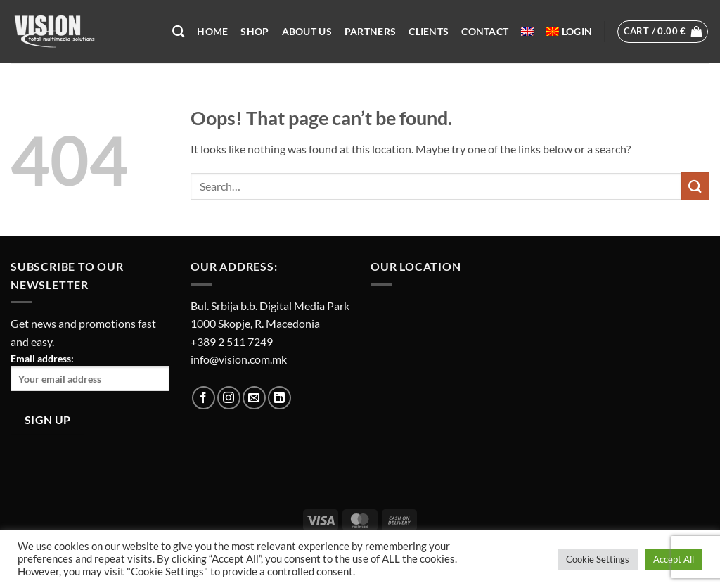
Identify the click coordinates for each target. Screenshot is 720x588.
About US (307, 31)
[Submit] (695, 186)
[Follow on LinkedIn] (279, 398)
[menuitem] (527, 32)
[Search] (178, 32)
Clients (429, 31)
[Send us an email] (254, 398)
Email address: (90, 372)
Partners (370, 31)
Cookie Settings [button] (598, 559)
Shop (255, 31)
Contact (485, 31)
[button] (577, 32)
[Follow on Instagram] (229, 398)
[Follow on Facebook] (204, 398)
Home (212, 31)
